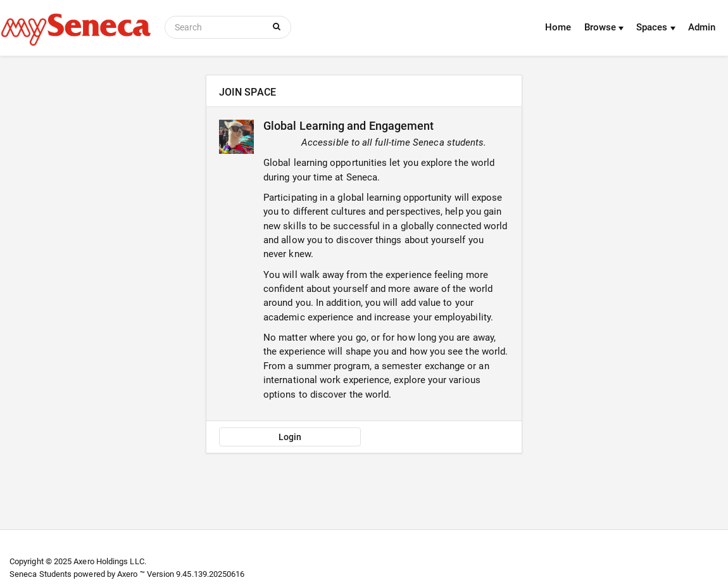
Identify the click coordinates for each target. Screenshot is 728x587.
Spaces (656, 27)
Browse (604, 27)
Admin (702, 27)
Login (290, 437)
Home (558, 27)
